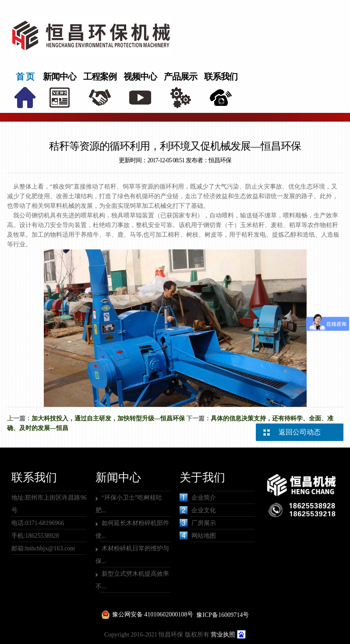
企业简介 (198, 497)
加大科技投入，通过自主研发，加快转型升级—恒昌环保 (108, 418)
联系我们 (221, 77)
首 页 (25, 77)
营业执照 (223, 635)
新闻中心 (60, 77)
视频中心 (140, 77)
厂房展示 (198, 523)
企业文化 (198, 510)
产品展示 (180, 77)
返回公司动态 (300, 432)
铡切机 (41, 215)
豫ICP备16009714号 (223, 615)
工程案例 (100, 77)
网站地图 (198, 535)
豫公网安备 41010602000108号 (153, 614)
